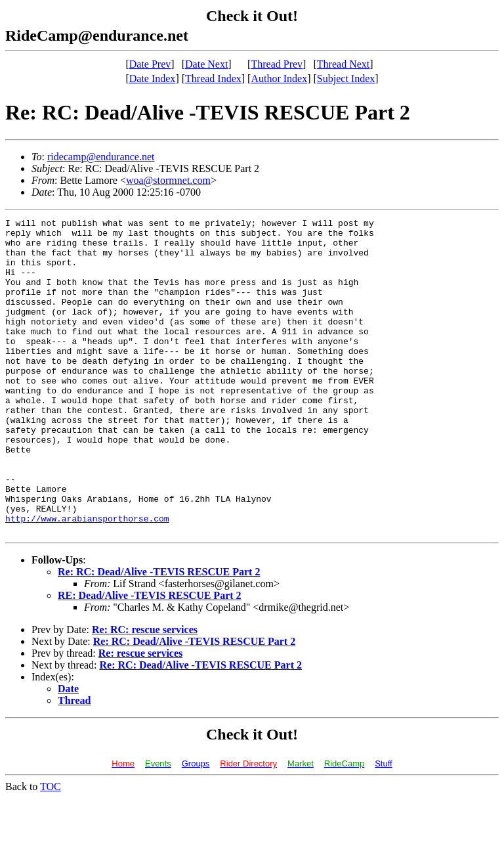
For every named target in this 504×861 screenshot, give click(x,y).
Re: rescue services (141, 716)
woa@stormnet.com (168, 180)
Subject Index (346, 78)
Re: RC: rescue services (145, 693)
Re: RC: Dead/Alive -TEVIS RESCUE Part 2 (159, 635)
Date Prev (150, 64)
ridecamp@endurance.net (101, 157)
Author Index (279, 78)
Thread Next (343, 64)
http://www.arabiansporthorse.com (87, 579)
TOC (51, 850)
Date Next (206, 64)
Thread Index (213, 78)
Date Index (153, 78)
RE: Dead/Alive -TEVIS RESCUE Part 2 (150, 658)
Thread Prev (277, 64)
